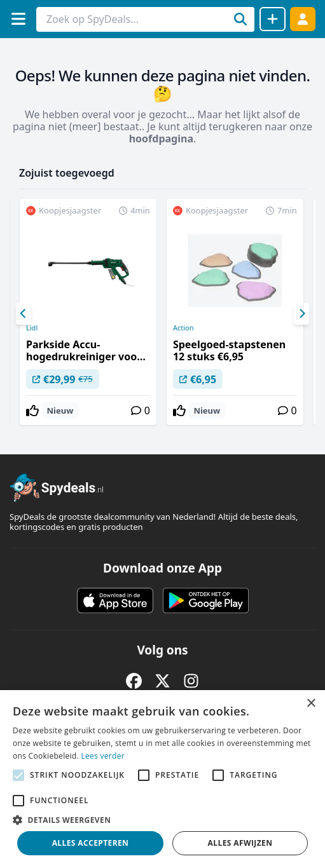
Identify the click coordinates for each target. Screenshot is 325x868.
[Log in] (303, 19)
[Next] (301, 314)
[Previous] (24, 314)
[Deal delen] (273, 19)
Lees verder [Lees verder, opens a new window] (103, 756)
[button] (162, 820)
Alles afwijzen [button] (240, 843)
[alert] (162, 779)
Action (183, 328)
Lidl (32, 328)
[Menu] (18, 19)
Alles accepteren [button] (91, 843)
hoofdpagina (161, 139)
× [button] (311, 704)
